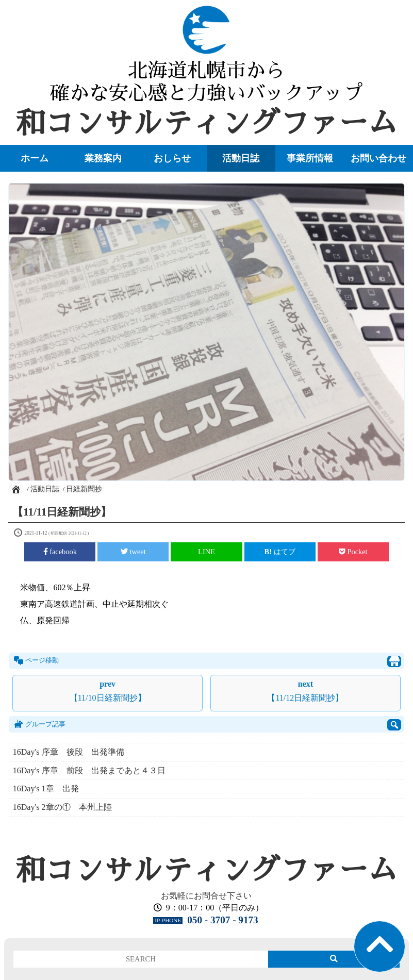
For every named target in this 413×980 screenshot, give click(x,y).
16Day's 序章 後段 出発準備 (73, 752)
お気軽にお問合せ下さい (206, 896)
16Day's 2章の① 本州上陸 (62, 807)
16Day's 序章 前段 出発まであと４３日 (89, 770)
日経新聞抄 (84, 489)
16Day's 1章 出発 (46, 788)
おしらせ (172, 158)
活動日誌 (241, 158)
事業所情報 (310, 158)
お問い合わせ (378, 158)
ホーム (35, 158)
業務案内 (103, 158)
